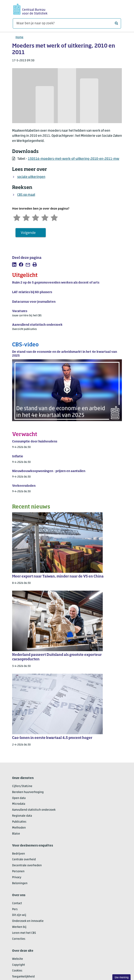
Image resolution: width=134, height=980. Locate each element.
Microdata (19, 804)
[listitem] (14, 265)
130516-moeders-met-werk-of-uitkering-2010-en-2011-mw (74, 159)
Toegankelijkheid (23, 977)
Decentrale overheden (27, 866)
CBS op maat (26, 195)
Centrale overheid (24, 860)
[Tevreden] (45, 217)
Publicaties (19, 822)
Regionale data (22, 816)
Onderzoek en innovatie (28, 921)
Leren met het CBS (24, 933)
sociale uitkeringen (31, 177)
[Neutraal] (36, 217)
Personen (18, 871)
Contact (17, 903)
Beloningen (20, 883)
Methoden (19, 828)
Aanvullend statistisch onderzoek (34, 810)
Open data (19, 798)
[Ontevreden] (26, 217)
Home (19, 37)
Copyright (19, 965)
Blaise (16, 834)
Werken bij (19, 927)
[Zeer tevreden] (54, 217)
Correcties (19, 939)
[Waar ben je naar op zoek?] (67, 23)
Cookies (17, 971)
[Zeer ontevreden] (17, 217)
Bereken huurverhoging (28, 792)
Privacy (17, 877)
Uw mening (122, 978)
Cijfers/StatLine (22, 786)
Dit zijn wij (19, 915)
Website (18, 959)
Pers (15, 909)
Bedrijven (19, 854)
